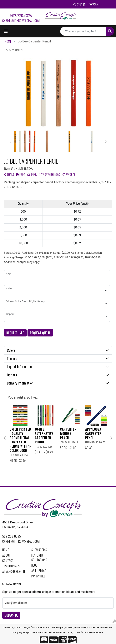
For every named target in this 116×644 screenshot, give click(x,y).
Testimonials (11, 566)
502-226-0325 (21, 16)
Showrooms (39, 550)
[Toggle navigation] (6, 31)
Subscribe (11, 615)
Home (6, 550)
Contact (8, 561)
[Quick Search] (83, 31)
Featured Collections (39, 558)
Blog (34, 565)
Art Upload (39, 571)
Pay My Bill (38, 576)
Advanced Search (14, 571)
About (6, 555)
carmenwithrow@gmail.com (21, 21)
